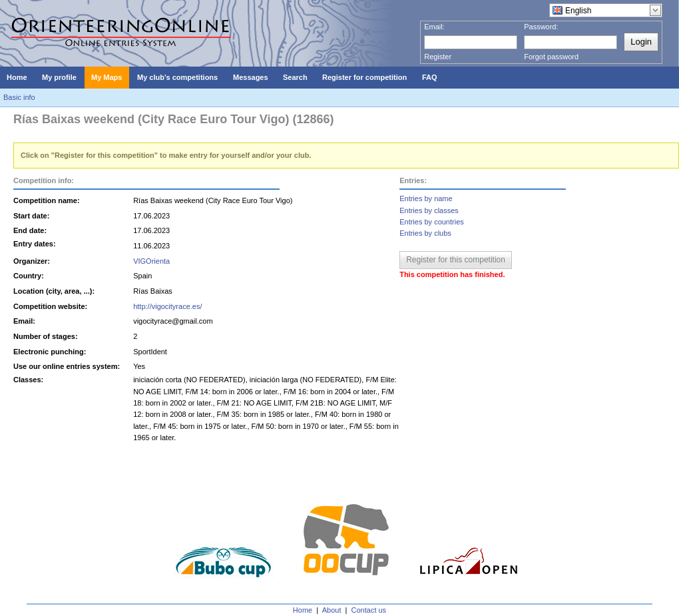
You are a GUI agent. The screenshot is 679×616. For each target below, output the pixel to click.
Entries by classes (429, 210)
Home (303, 610)
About (332, 610)
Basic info (19, 97)
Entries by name (426, 198)
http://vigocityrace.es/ (167, 306)
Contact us (369, 610)
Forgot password (551, 57)
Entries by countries (432, 222)
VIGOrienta (151, 261)
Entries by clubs (425, 233)
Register (438, 57)
